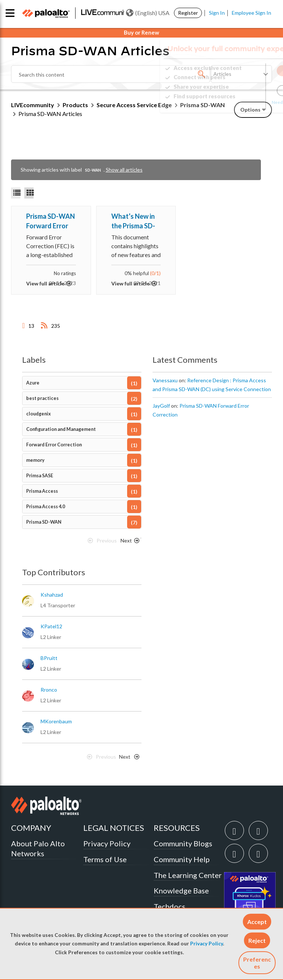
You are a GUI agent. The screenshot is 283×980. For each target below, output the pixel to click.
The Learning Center (188, 875)
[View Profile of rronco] (49, 690)
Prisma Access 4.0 (46, 507)
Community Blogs (183, 843)
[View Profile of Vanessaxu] (165, 380)
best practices (42, 398)
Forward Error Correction (54, 445)
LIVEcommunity (33, 105)
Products (75, 105)
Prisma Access (42, 491)
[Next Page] (129, 542)
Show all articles (124, 170)
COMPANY (31, 828)
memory (35, 460)
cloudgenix (39, 414)
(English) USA (148, 13)
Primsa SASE (40, 476)
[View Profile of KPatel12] (51, 626)
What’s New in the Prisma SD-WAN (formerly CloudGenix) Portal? (134, 221)
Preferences (257, 963)
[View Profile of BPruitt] (49, 658)
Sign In (217, 13)
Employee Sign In (251, 13)
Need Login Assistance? (239, 102)
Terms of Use (105, 859)
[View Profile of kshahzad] (52, 595)
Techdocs (170, 906)
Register (188, 13)
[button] (257, 922)
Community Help (182, 859)
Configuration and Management (61, 429)
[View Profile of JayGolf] (161, 406)
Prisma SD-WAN (44, 522)
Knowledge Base (181, 891)
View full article (45, 283)
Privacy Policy (207, 944)
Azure (33, 383)
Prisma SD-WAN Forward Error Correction (50, 221)
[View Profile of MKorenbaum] (56, 721)
